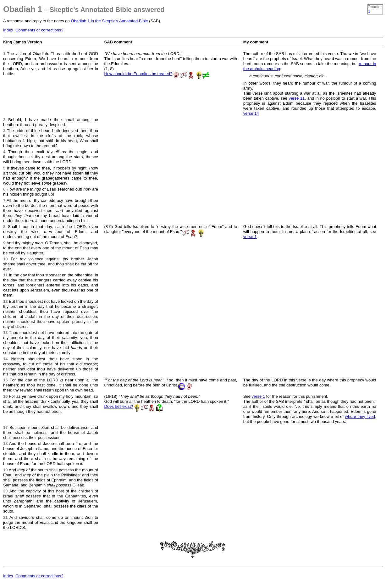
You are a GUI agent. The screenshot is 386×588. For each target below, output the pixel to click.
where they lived (360, 416)
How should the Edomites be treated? (138, 74)
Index (8, 30)
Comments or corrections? (39, 30)
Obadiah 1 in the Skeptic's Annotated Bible (109, 21)
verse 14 (251, 113)
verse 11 (297, 98)
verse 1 (250, 237)
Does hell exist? (119, 406)
